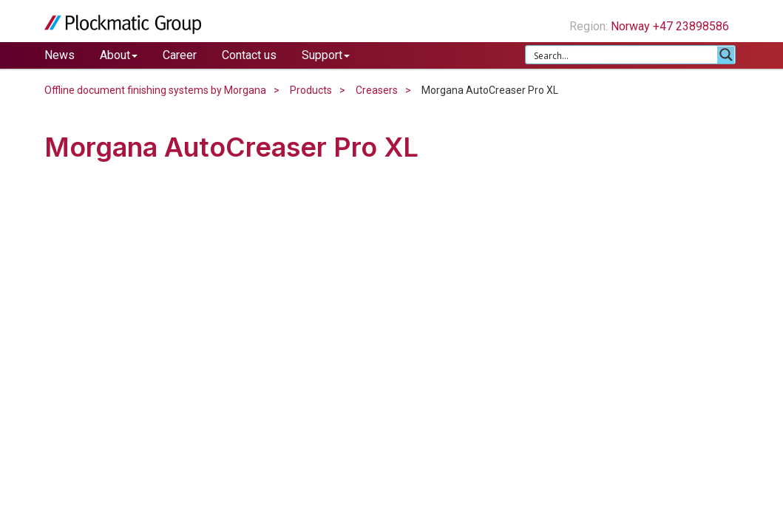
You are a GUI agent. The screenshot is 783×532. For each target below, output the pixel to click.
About (119, 55)
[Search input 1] (622, 55)
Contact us (249, 55)
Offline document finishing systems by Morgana (155, 90)
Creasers (377, 90)
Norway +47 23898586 (675, 26)
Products (311, 90)
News (60, 55)
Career (180, 55)
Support (326, 55)
